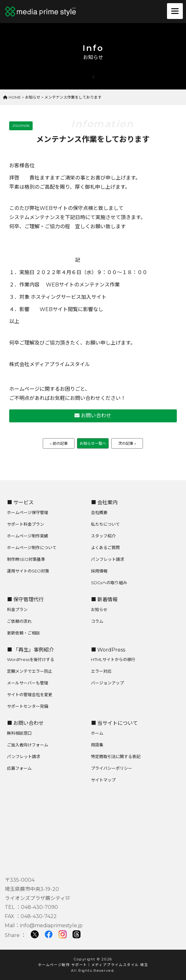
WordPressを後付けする (31, 659)
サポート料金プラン (26, 524)
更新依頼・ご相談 (23, 633)
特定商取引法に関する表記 (116, 756)
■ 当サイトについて (114, 723)
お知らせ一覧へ (93, 443)
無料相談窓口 (19, 733)
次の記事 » (127, 443)
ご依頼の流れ (19, 621)
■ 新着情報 (104, 600)
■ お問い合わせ (25, 723)
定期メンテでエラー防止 (30, 671)
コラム (97, 621)
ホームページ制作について (32, 548)
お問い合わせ (93, 416)
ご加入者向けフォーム (28, 745)
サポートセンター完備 (28, 706)
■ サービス (20, 502)
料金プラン (17, 609)
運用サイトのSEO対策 (28, 571)
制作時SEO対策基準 (26, 559)
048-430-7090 (39, 907)
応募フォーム (19, 768)
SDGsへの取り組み (109, 583)
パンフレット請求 (108, 559)
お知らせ (99, 609)
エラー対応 (101, 671)
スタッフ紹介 (103, 536)
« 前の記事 (59, 443)
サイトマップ (103, 780)
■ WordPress (108, 650)
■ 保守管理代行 (25, 600)
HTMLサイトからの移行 (113, 659)
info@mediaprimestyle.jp (51, 925)
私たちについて (105, 524)
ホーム (97, 733)
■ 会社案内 (104, 502)
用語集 (97, 745)
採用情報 (99, 571)
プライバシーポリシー (112, 768)
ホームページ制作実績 (28, 536)
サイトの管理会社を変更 (30, 695)
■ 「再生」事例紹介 (30, 650)
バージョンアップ (107, 683)
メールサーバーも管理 (28, 683)
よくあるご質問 (105, 548)
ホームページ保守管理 (28, 512)
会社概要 (99, 512)
